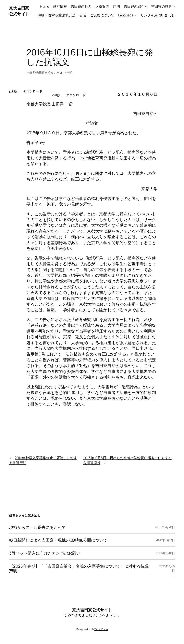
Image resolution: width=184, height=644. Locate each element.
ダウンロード (33, 91)
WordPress (101, 629)
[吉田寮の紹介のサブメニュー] (146, 6)
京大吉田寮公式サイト (19, 11)
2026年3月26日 (165, 527)
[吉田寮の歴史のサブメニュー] (174, 6)
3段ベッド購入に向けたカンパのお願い (45, 553)
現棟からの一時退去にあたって (38, 527)
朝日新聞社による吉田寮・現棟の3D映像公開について (58, 540)
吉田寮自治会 (45, 72)
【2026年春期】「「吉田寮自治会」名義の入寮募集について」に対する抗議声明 (79, 568)
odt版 (56, 95)
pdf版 (13, 91)
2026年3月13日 (165, 540)
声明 (69, 72)
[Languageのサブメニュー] (135, 15)
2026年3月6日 (166, 553)
